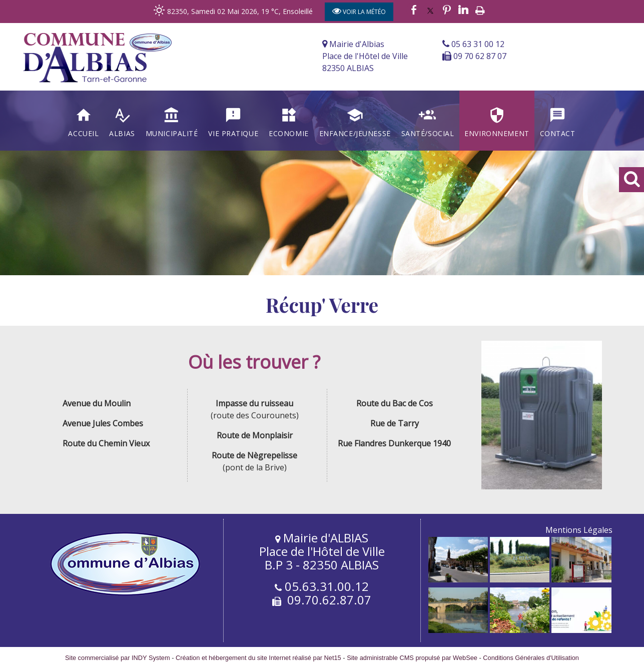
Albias (122, 133)
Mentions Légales (579, 530)
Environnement (497, 133)
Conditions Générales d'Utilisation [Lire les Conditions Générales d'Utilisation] (531, 658)
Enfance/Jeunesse (355, 133)
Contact (558, 133)
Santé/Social (428, 133)
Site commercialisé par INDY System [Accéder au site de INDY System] (118, 658)
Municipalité (172, 133)
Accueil (83, 133)
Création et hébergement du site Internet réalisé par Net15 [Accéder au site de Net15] (258, 658)
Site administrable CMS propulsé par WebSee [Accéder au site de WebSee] (412, 658)
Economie (288, 133)
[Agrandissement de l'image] (458, 579)
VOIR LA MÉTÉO (359, 11)
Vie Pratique (233, 133)
